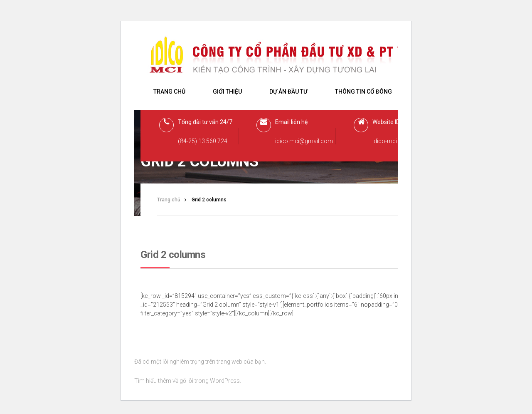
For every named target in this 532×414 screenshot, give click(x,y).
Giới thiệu (227, 92)
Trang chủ (169, 92)
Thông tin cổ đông (363, 92)
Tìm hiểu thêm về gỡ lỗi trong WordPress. (188, 381)
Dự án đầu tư (288, 92)
